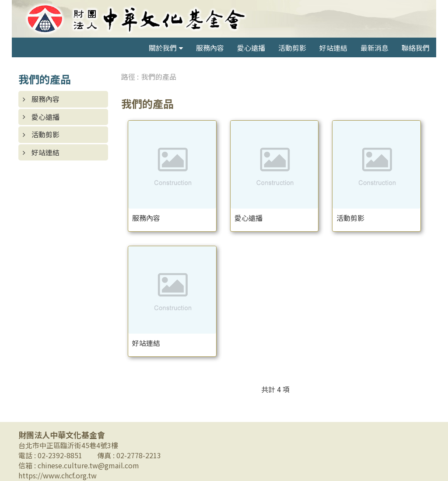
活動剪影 (292, 48)
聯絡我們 (416, 48)
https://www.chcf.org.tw (58, 475)
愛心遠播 (251, 48)
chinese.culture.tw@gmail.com (88, 465)
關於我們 (163, 48)
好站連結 (333, 48)
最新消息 (374, 48)
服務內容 (210, 48)
